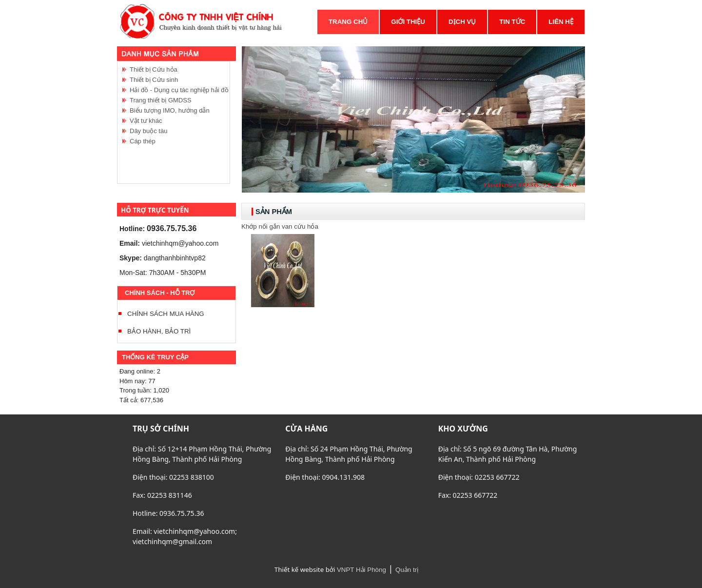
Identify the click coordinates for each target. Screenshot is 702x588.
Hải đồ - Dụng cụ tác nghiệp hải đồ (179, 90)
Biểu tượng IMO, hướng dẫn (170, 110)
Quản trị (407, 570)
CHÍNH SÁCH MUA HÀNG (166, 314)
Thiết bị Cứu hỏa (154, 69)
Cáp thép (143, 141)
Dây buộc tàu (148, 131)
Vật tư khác (146, 121)
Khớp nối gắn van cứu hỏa (280, 226)
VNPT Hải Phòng (361, 570)
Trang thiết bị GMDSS (161, 100)
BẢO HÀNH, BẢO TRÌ (159, 331)
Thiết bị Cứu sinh (154, 80)
